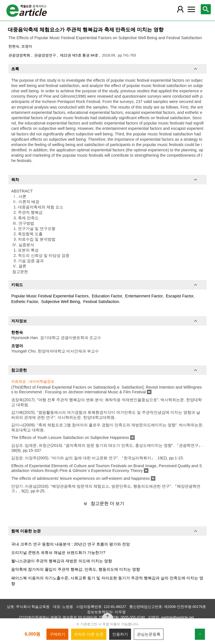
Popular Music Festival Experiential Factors (50, 296)
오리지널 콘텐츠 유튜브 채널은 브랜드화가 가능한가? (58, 553)
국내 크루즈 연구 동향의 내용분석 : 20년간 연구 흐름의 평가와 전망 (71, 544)
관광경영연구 (46, 55)
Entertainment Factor (144, 296)
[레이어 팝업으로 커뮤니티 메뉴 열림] (191, 9)
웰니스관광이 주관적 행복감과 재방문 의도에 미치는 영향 (62, 561)
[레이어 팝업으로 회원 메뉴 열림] (180, 9)
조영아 (27, 46)
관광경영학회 (20, 55)
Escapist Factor (179, 296)
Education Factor (107, 296)
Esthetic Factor (24, 302)
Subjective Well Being (61, 302)
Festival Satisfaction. (102, 302)
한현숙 (14, 46)
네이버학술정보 (42, 381)
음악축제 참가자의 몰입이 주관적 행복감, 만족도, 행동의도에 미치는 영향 (76, 569)
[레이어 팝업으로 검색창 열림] (206, 9)
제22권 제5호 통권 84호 (80, 55)
